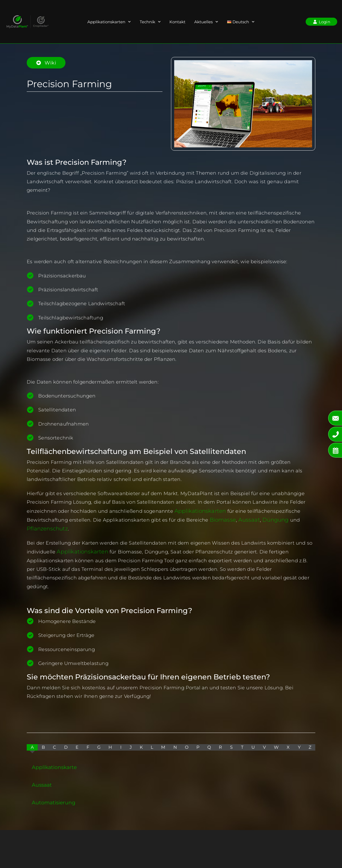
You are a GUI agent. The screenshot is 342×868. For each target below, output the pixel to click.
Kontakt (177, 22)
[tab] (32, 746)
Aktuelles (206, 22)
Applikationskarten (109, 22)
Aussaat (246, 519)
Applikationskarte (54, 766)
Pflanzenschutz (46, 528)
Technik (150, 22)
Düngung (270, 519)
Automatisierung (54, 801)
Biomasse (222, 519)
